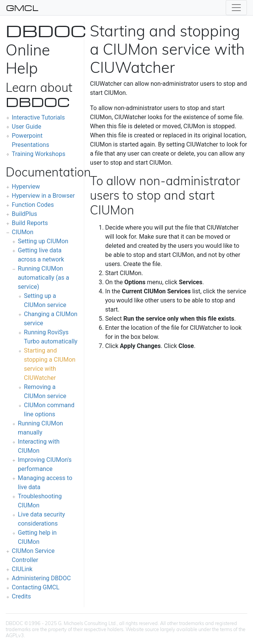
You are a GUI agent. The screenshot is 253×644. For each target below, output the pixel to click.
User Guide (27, 127)
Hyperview (26, 187)
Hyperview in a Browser (43, 196)
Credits (21, 596)
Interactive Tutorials (38, 117)
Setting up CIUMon (43, 241)
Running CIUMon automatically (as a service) (43, 278)
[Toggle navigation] (236, 8)
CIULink (22, 569)
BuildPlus (24, 214)
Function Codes (33, 205)
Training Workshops (38, 154)
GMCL (22, 8)
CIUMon (23, 232)
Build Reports (30, 223)
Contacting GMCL (36, 587)
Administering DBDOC (41, 578)
